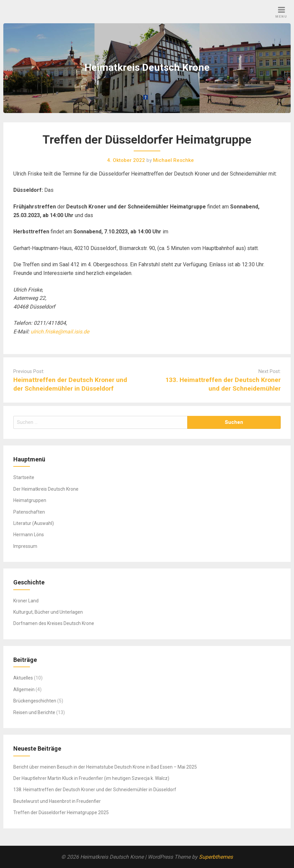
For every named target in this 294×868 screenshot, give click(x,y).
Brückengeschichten (35, 701)
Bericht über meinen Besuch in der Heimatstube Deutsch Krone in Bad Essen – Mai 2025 (105, 767)
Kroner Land (26, 601)
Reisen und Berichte (34, 712)
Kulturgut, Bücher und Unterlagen (48, 612)
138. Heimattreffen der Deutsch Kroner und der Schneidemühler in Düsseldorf (95, 790)
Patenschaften (29, 512)
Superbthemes (216, 857)
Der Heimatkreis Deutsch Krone (46, 489)
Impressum (25, 546)
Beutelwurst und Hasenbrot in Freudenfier (57, 801)
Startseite (24, 477)
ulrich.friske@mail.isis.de (60, 332)
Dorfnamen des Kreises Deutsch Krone (54, 623)
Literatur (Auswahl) (34, 523)
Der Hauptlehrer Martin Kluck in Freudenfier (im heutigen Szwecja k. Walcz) (91, 778)
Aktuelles (23, 678)
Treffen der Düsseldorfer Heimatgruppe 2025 (61, 812)
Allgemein (24, 689)
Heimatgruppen (30, 500)
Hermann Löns (29, 535)
